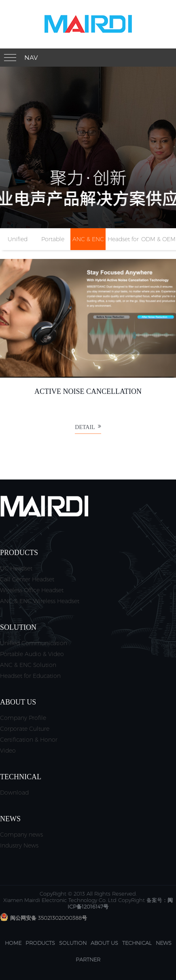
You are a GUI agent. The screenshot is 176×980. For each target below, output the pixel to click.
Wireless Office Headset (32, 590)
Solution (73, 943)
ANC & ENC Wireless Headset (40, 601)
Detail (88, 430)
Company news (21, 835)
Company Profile (23, 718)
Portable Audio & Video (32, 654)
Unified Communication (34, 643)
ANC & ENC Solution (28, 665)
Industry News (19, 845)
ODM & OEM (158, 239)
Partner (88, 959)
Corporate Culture (25, 729)
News (164, 943)
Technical (137, 943)
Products (40, 943)
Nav (31, 58)
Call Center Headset (27, 579)
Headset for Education (30, 676)
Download (14, 793)
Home (13, 943)
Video (8, 751)
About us (104, 943)
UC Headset (16, 568)
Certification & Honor (29, 740)
